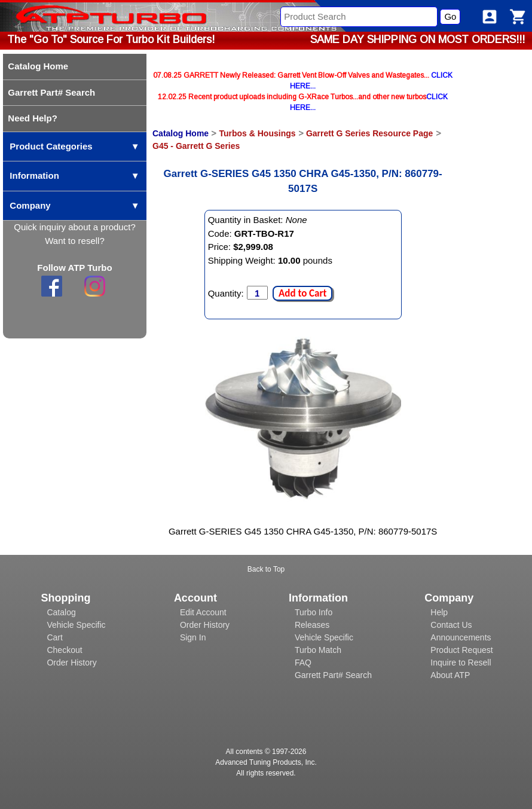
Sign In (193, 637)
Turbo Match (318, 650)
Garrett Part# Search (333, 675)
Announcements (461, 637)
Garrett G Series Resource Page (369, 133)
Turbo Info (314, 612)
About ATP (450, 675)
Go (450, 16)
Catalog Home (181, 133)
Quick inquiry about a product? (74, 227)
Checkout (64, 650)
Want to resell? (75, 241)
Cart (54, 637)
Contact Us (451, 625)
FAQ (303, 663)
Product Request (461, 650)
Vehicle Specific (76, 625)
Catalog (61, 612)
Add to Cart (302, 293)
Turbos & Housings (257, 133)
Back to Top (266, 569)
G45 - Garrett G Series (196, 146)
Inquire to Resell (461, 663)
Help (439, 612)
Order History (71, 663)
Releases (312, 625)
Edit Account (203, 612)
